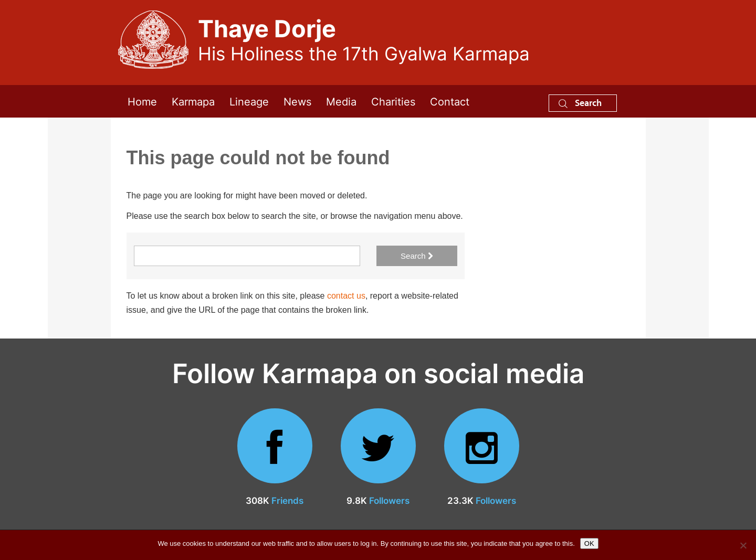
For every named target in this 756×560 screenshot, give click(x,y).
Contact (450, 101)
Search (580, 103)
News (297, 101)
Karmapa (193, 101)
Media (341, 101)
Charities (393, 101)
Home (142, 101)
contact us (346, 296)
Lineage (249, 101)
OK (589, 543)
